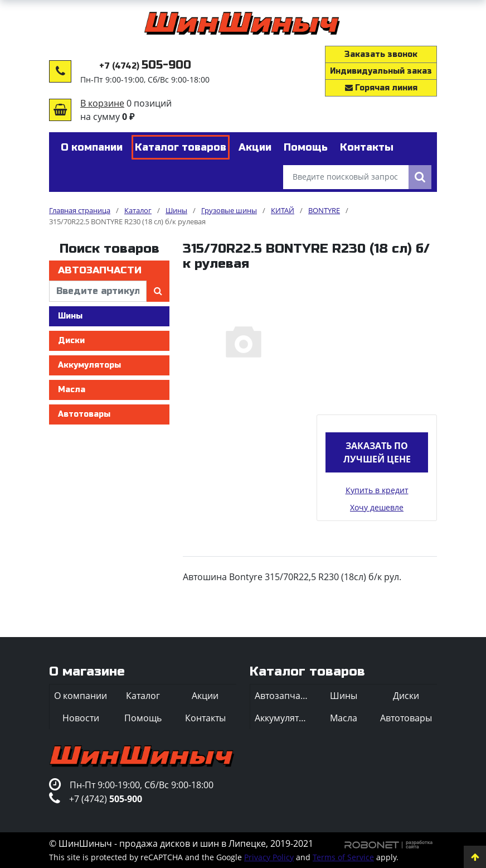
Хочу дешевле (377, 507)
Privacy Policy (269, 857)
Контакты (205, 718)
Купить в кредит (377, 490)
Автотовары (84, 414)
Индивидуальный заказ (381, 71)
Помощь (143, 718)
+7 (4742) (145, 66)
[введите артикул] (98, 291)
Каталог (143, 696)
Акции (205, 696)
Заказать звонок (381, 54)
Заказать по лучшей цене (377, 452)
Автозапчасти (100, 270)
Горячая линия (381, 88)
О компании (81, 696)
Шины (70, 316)
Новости (81, 718)
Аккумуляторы (89, 365)
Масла (72, 390)
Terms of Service (343, 857)
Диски (71, 341)
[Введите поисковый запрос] (346, 177)
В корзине (102, 103)
